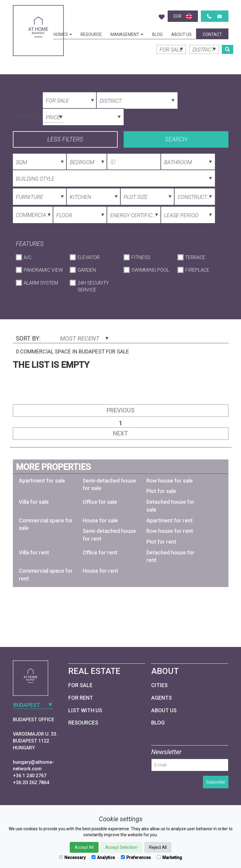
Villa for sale (34, 502)
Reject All (158, 847)
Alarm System (41, 283)
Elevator (89, 257)
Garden (87, 270)
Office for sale (100, 502)
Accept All (84, 847)
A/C (28, 257)
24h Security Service (93, 286)
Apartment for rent (170, 520)
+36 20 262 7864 (31, 782)
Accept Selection (121, 847)
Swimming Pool (150, 270)
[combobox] (38, 116)
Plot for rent (161, 542)
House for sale (100, 520)
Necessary (72, 858)
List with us (85, 710)
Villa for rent (34, 552)
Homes (63, 34)
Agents (162, 698)
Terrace (195, 257)
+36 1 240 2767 (30, 776)
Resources (83, 723)
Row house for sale (170, 481)
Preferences (136, 858)
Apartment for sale (42, 481)
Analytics (103, 858)
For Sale (80, 685)
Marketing (169, 858)
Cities (159, 685)
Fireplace (197, 270)
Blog (157, 34)
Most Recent (84, 338)
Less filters (65, 139)
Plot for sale (161, 491)
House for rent (100, 571)
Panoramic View (43, 270)
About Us (181, 34)
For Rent (81, 698)
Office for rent (100, 552)
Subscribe (216, 782)
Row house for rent (170, 531)
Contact (212, 34)
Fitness (141, 257)
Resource (91, 34)
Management (127, 34)
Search (176, 139)
